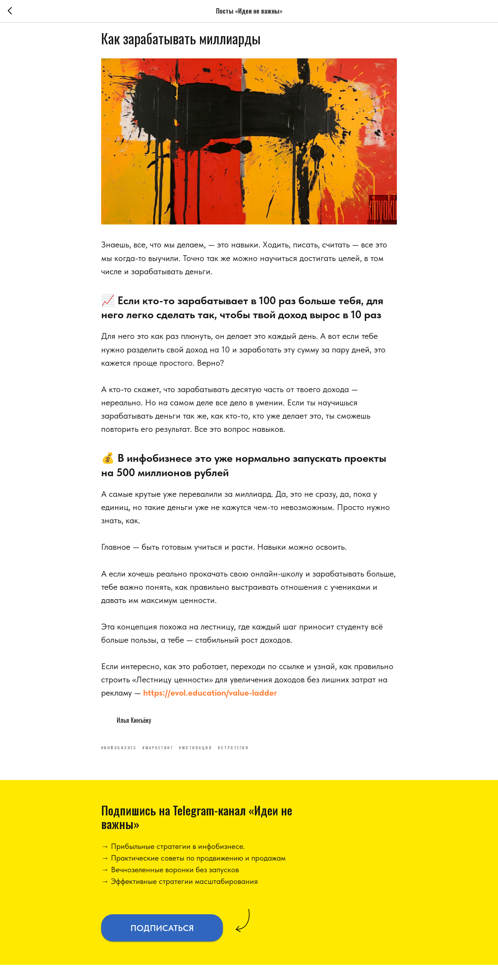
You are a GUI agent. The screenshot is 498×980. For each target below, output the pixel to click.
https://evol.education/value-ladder (210, 700)
